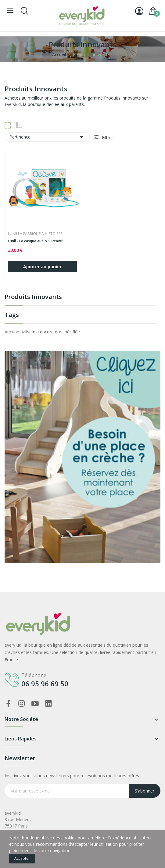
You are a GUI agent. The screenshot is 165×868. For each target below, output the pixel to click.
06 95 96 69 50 (45, 684)
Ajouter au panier (42, 267)
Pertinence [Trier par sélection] (47, 137)
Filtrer (107, 137)
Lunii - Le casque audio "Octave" (36, 241)
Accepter (22, 858)
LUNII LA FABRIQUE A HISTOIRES (35, 234)
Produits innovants (33, 297)
